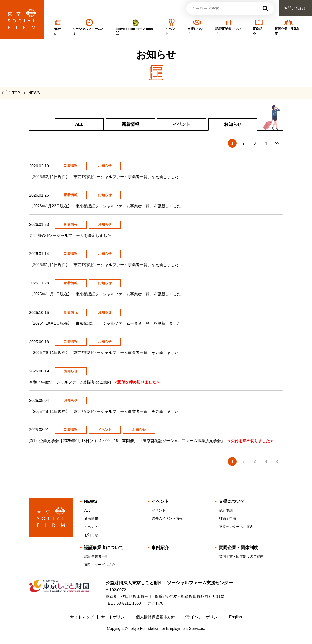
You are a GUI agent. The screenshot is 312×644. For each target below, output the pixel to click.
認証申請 (226, 510)
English (235, 617)
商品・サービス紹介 (100, 565)
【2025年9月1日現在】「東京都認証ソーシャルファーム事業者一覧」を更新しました (105, 353)
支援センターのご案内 (236, 527)
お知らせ (91, 535)
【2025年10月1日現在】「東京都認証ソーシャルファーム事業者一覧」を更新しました (106, 323)
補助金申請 (228, 518)
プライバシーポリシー (202, 617)
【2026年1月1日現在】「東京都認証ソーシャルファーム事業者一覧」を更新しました (105, 265)
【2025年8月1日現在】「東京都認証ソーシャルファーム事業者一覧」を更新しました (105, 411)
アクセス (155, 603)
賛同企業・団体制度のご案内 (241, 556)
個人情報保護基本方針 (156, 617)
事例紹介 (160, 548)
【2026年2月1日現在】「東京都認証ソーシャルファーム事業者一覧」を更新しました (105, 177)
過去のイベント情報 (167, 518)
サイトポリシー (115, 617)
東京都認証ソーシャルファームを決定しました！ (73, 236)
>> (277, 143)
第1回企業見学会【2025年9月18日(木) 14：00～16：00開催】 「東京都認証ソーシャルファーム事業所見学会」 (151, 441)
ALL (79, 124)
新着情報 (130, 124)
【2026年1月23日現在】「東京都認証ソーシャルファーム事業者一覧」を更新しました (106, 206)
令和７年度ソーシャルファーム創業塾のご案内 (95, 382)
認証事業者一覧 (96, 556)
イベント (182, 124)
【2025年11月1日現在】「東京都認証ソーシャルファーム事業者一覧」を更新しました (106, 294)
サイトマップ (82, 617)
